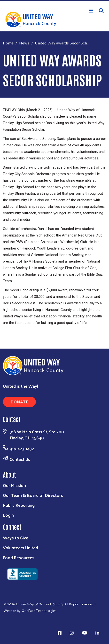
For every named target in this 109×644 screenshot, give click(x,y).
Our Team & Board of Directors (33, 495)
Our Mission (14, 485)
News (24, 43)
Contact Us (20, 459)
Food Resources (19, 557)
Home (8, 43)
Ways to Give (16, 538)
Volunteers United (20, 547)
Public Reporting (19, 505)
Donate (19, 402)
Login (8, 515)
